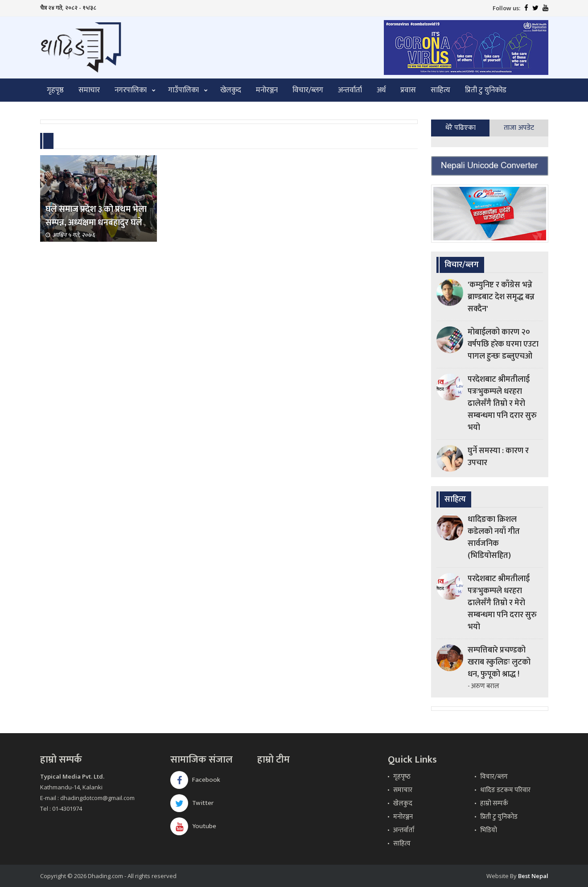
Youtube (193, 826)
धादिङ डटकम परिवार (505, 790)
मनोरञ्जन (267, 90)
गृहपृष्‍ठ (402, 777)
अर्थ (381, 90)
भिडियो (489, 830)
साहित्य (440, 90)
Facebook (195, 780)
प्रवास (408, 90)
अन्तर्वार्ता (350, 90)
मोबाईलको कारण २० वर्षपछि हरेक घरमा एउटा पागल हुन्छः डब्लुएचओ (503, 344)
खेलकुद (231, 90)
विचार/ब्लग (308, 90)
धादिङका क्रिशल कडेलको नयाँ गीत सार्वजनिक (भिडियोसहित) (494, 538)
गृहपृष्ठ (55, 90)
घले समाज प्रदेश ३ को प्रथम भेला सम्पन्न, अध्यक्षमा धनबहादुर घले (96, 216)
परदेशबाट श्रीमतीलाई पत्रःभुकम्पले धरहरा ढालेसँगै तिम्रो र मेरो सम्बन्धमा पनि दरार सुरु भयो (502, 404)
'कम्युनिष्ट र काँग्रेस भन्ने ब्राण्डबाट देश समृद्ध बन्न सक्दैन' (501, 297)
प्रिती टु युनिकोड (486, 90)
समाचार (89, 90)
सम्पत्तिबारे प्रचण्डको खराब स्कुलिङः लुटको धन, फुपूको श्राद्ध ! (499, 662)
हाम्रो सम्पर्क (494, 803)
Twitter (192, 803)
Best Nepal (533, 876)
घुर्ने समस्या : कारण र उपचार (498, 457)
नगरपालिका (131, 90)
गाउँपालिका (183, 90)
